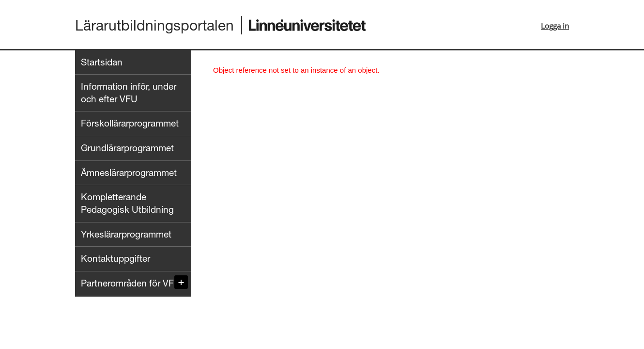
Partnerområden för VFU (131, 283)
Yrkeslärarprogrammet (126, 234)
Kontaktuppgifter (115, 258)
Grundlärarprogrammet (127, 148)
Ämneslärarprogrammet (129, 173)
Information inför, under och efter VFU (129, 93)
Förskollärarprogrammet (130, 123)
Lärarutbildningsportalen (154, 25)
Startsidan (102, 62)
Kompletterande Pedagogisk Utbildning (127, 203)
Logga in (555, 26)
